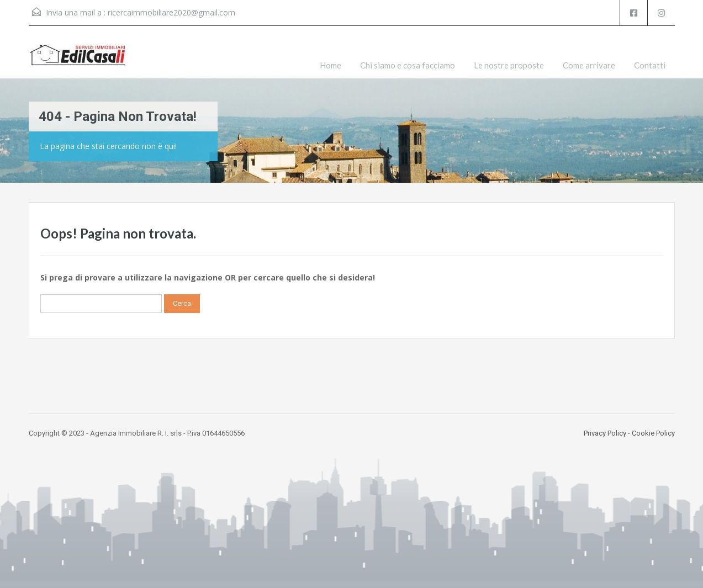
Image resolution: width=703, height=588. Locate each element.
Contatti (650, 65)
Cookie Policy (653, 433)
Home (331, 65)
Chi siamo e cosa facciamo (408, 65)
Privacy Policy (605, 433)
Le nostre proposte (509, 65)
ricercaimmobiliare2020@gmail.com (171, 12)
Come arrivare (589, 65)
